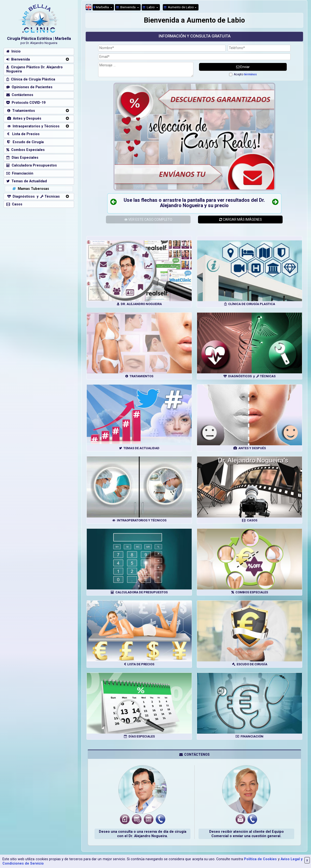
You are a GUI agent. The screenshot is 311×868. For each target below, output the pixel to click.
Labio (149, 7)
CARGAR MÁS (241, 219)
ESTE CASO (148, 219)
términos (250, 74)
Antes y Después (24, 118)
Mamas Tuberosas (30, 189)
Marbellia (102, 7)
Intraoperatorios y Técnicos (33, 126)
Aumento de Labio (179, 7)
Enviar (243, 67)
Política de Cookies (260, 859)
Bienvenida (126, 7)
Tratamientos (21, 111)
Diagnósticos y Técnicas (33, 197)
